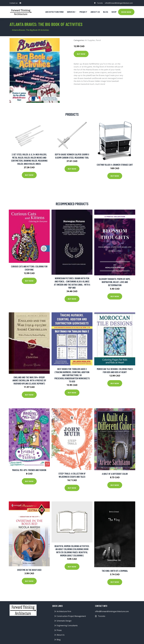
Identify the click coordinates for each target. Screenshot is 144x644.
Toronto (99, 3)
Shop (114, 12)
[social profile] (20, 3)
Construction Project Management (71, 616)
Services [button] (71, 12)
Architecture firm (54, 12)
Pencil (98, 40)
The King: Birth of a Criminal (115, 571)
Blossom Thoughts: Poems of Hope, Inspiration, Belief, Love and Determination (115, 282)
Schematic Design (64, 621)
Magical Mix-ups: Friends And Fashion (29, 470)
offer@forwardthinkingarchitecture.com (118, 3)
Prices (59, 630)
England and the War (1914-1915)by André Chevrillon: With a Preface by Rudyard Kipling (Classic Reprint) (29, 380)
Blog (106, 12)
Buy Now (81, 54)
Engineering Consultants (67, 626)
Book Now (126, 12)
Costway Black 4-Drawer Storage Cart (115, 165)
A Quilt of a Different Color (115, 474)
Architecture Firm (64, 611)
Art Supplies (90, 40)
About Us (95, 12)
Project (83, 12)
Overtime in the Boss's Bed (29, 570)
